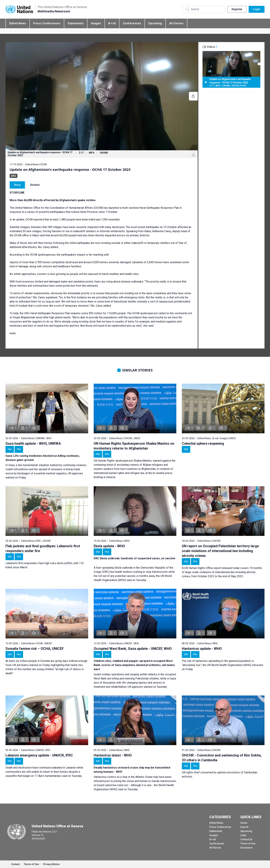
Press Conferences (47, 23)
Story (17, 185)
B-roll (112, 23)
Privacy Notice (51, 864)
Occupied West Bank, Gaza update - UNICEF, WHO (133, 649)
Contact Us (246, 839)
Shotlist (35, 185)
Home (244, 823)
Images (96, 23)
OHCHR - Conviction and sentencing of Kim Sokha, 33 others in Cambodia (222, 758)
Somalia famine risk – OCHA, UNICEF (35, 649)
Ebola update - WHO (109, 546)
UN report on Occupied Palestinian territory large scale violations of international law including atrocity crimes (220, 551)
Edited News (18, 23)
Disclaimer (247, 848)
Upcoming (155, 23)
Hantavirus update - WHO (202, 649)
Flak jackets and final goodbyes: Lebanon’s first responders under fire (43, 548)
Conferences (132, 23)
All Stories (176, 23)
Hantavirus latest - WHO (113, 755)
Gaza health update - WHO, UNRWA (33, 443)
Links (243, 835)
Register (237, 9)
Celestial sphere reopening (203, 443)
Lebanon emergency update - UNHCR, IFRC (39, 755)
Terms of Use (248, 844)
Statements (76, 23)
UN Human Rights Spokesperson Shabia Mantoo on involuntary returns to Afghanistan (134, 446)
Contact (15, 864)
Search (244, 827)
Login (257, 9)
